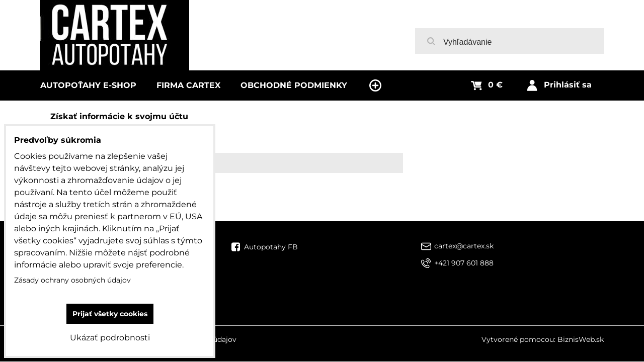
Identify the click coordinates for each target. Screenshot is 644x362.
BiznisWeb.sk (581, 339)
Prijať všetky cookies (110, 314)
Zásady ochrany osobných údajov (72, 280)
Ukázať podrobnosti (110, 338)
